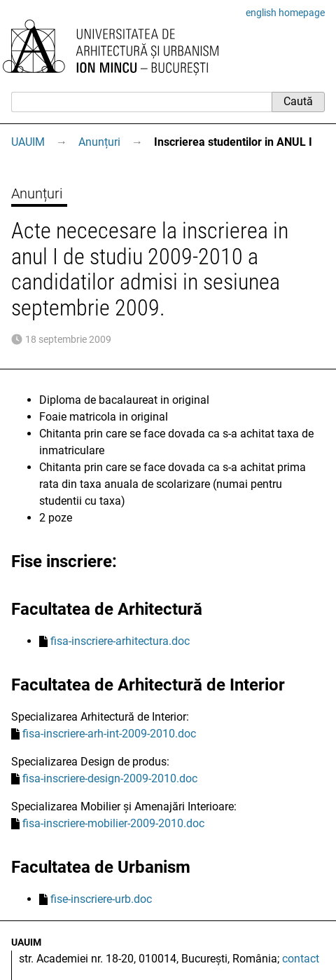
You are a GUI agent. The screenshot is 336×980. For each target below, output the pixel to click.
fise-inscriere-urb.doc (101, 899)
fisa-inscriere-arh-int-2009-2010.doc (109, 734)
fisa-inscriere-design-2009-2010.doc (110, 778)
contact (301, 959)
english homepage (285, 13)
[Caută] (141, 102)
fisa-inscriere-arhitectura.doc (120, 641)
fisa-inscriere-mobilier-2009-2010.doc (113, 823)
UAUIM (28, 142)
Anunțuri (99, 142)
